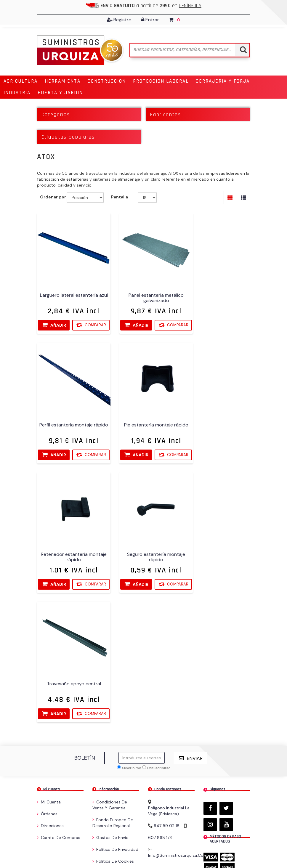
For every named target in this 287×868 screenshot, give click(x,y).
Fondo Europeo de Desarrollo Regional (113, 699)
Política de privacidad (115, 726)
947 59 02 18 (167, 702)
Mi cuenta (49, 679)
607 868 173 (160, 714)
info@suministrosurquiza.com (178, 732)
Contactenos (107, 762)
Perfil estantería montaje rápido (218, 290)
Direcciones (50, 702)
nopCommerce (76, 845)
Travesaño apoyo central (69, 551)
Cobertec (241, 845)
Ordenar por (53, 197)
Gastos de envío (110, 714)
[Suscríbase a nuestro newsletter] (142, 635)
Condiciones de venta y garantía (110, 682)
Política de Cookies (113, 738)
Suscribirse (132, 645)
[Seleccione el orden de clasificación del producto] (85, 198)
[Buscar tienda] (190, 50)
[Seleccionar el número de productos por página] (147, 198)
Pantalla (120, 197)
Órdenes (47, 691)
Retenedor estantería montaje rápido (144, 421)
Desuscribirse (159, 645)
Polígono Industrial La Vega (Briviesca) (169, 688)
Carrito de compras (59, 714)
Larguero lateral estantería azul (70, 290)
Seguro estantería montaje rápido (218, 421)
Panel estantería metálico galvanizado (144, 290)
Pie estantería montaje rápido (69, 421)
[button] (21, 81)
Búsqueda (104, 750)
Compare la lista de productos (115, 776)
